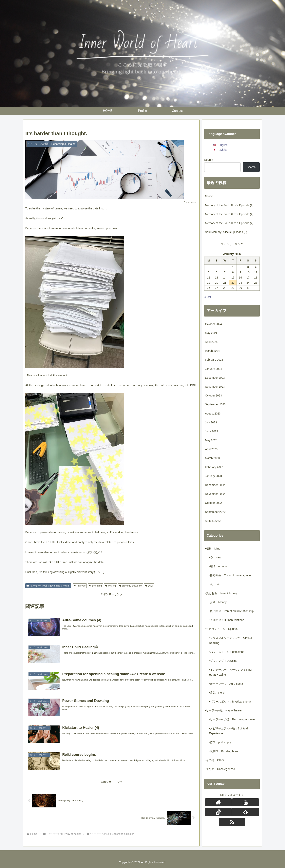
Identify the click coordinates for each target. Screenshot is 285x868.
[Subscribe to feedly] (245, 812)
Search (209, 160)
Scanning (95, 586)
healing (110, 586)
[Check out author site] (218, 802)
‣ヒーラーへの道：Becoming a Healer (48, 586)
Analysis (80, 586)
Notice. (209, 196)
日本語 (223, 150)
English (223, 145)
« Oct (208, 297)
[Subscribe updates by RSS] (232, 822)
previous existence (130, 586)
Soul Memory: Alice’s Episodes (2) (226, 232)
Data (149, 586)
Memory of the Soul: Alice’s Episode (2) (229, 205)
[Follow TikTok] (218, 812)
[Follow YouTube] (245, 802)
